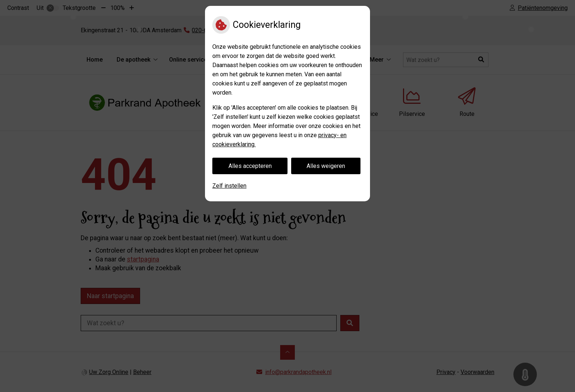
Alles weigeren (326, 166)
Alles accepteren (250, 166)
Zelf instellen (229, 186)
